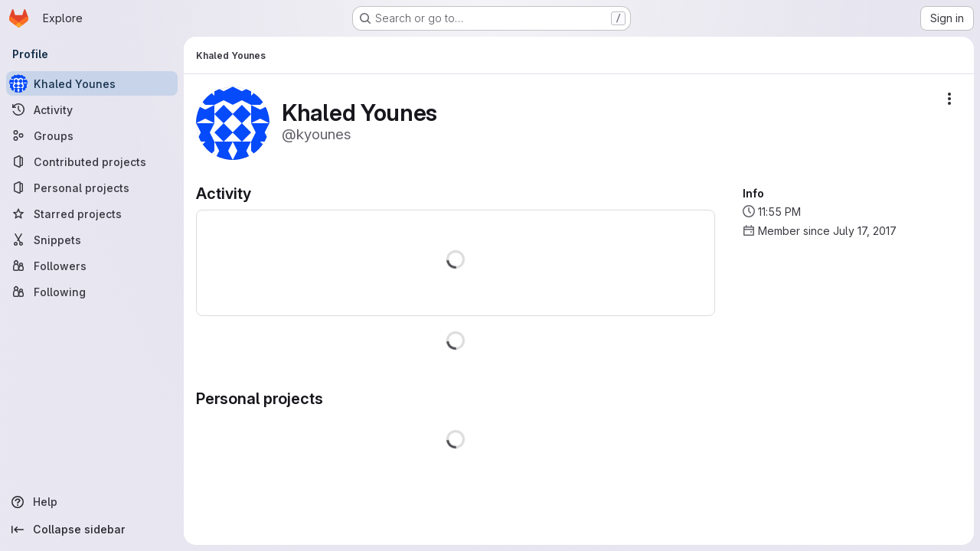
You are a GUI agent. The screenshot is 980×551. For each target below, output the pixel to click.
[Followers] (92, 266)
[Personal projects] (92, 187)
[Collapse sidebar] (92, 530)
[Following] (92, 292)
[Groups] (92, 135)
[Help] (92, 502)
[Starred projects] (92, 214)
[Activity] (92, 109)
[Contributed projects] (92, 161)
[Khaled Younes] (92, 83)
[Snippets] (92, 240)
